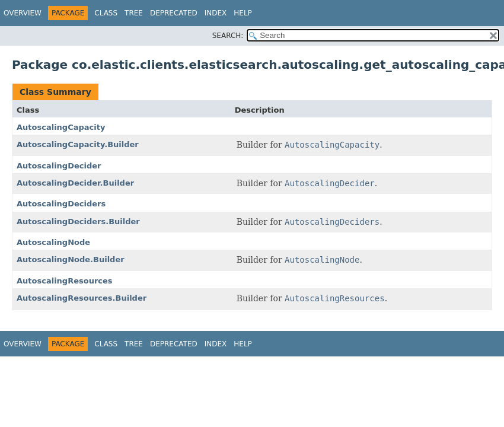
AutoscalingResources (65, 281)
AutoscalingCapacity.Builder (78, 144)
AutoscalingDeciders (61, 204)
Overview (23, 13)
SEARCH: (228, 36)
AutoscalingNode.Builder (71, 259)
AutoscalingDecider (59, 166)
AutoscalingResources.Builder (82, 298)
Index (216, 13)
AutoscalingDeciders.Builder (78, 222)
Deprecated (174, 13)
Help (243, 13)
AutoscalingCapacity (61, 127)
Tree (134, 13)
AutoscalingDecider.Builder (75, 183)
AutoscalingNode (53, 242)
